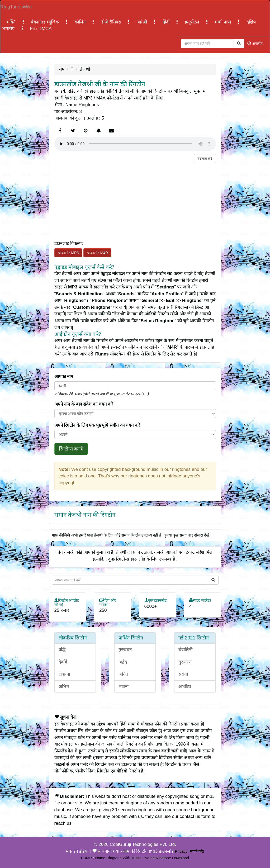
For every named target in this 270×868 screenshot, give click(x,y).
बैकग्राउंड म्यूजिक (45, 22)
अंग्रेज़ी (142, 22)
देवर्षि (63, 662)
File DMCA (41, 29)
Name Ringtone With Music (118, 858)
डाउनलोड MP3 (68, 253)
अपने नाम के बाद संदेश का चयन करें (84, 404)
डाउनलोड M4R (97, 253)
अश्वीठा (185, 687)
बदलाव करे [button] (205, 159)
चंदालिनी (185, 650)
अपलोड (255, 44)
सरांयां (183, 674)
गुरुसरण (185, 662)
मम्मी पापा (224, 22)
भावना (124, 687)
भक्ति (12, 22)
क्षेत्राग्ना (64, 674)
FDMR (87, 858)
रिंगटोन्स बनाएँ (71, 449)
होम (61, 69)
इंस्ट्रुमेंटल (193, 22)
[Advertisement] (135, 200)
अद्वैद (123, 662)
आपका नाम (64, 376)
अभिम (64, 687)
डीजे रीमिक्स (112, 22)
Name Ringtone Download (167, 858)
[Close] (207, 44)
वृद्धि (62, 650)
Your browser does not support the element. (135, 144)
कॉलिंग (81, 22)
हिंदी (167, 22)
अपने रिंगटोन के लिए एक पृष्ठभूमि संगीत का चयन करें (97, 425)
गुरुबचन (125, 650)
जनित (123, 674)
